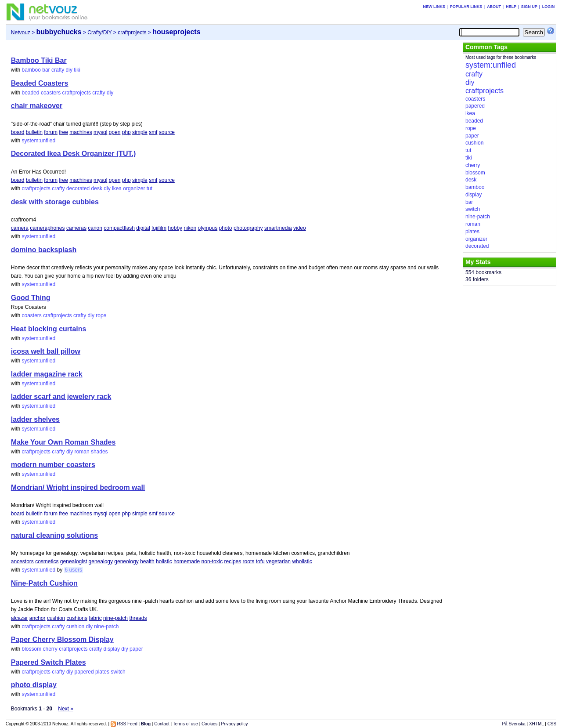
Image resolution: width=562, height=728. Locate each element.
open (115, 132)
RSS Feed (127, 724)
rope (101, 315)
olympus (207, 228)
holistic (164, 561)
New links (434, 7)
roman (82, 452)
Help (511, 7)
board (18, 132)
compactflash (119, 228)
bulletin (34, 132)
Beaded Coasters (40, 83)
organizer (134, 188)
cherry (50, 649)
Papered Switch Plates (49, 662)
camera (20, 228)
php (126, 132)
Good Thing (31, 298)
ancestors (22, 561)
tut (150, 188)
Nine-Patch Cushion (44, 583)
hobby (175, 228)
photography (248, 228)
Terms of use (186, 724)
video (300, 228)
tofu (260, 561)
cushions (77, 618)
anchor (38, 618)
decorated (78, 188)
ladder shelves (35, 419)
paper (136, 649)
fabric (95, 618)
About (494, 7)
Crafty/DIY (99, 33)
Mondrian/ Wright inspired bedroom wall (78, 487)
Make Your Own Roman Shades (63, 442)
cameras (76, 228)
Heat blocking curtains (49, 329)
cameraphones (47, 228)
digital (143, 228)
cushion (56, 618)
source (167, 132)
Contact (162, 724)
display (112, 649)
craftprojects (132, 33)
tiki (77, 70)
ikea (117, 188)
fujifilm (159, 228)
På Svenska (513, 724)
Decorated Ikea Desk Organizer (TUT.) (74, 154)
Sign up (529, 7)
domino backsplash (44, 250)
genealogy (101, 561)
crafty (58, 70)
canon (95, 228)
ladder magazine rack (47, 374)
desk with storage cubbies (55, 202)
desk (97, 188)
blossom (31, 649)
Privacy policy (234, 724)
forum (51, 132)
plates (102, 672)
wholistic (302, 561)
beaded (30, 93)
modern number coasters (53, 465)
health (147, 561)
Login (549, 7)
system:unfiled (38, 141)
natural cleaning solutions (54, 535)
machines (81, 132)
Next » (66, 709)
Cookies (209, 724)
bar (46, 70)
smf (153, 132)
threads (138, 618)
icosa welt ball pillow (46, 351)
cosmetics (47, 561)
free (63, 132)
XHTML (537, 724)
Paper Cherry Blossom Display (62, 639)
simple (140, 132)
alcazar (20, 618)
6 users (74, 570)
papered (84, 672)
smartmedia (278, 228)
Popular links (466, 7)
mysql (100, 132)
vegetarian (278, 561)
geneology (126, 561)
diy (69, 70)
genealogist (74, 561)
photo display (34, 685)
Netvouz (21, 33)
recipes (233, 561)
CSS (552, 724)
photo (226, 228)
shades (99, 452)
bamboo (31, 70)
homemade (187, 561)
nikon (190, 228)
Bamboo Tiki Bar (39, 60)
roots (249, 561)
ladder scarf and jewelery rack (61, 397)
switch (118, 672)
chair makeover (37, 106)
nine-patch (115, 618)
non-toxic (212, 561)
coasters (51, 93)
